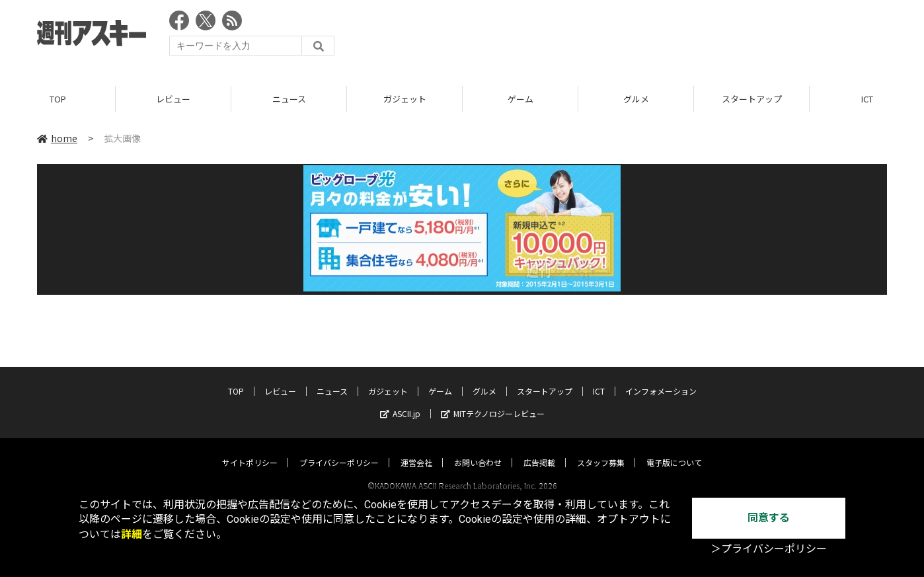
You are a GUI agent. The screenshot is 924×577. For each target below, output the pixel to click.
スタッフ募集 (601, 450)
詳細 (132, 534)
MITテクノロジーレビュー (493, 401)
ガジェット (405, 99)
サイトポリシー (250, 450)
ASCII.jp (400, 401)
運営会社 (416, 450)
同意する (769, 518)
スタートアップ (752, 99)
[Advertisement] (646, 36)
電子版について (674, 450)
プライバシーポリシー (339, 450)
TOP (58, 99)
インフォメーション (661, 378)
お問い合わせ (478, 450)
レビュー (173, 99)
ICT (599, 378)
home (57, 138)
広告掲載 (539, 450)
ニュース (289, 99)
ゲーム (520, 99)
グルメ (636, 99)
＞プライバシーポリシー (769, 549)
